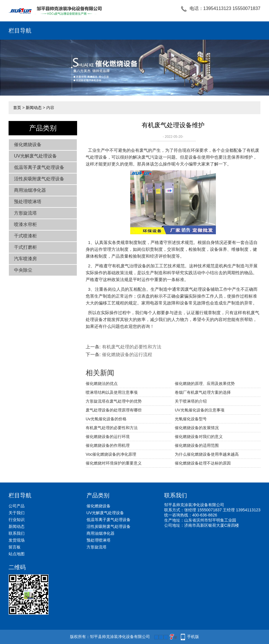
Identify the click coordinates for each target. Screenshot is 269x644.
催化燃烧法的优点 (102, 383)
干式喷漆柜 (25, 236)
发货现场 (17, 540)
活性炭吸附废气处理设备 (39, 179)
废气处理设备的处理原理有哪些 (114, 410)
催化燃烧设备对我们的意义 (199, 437)
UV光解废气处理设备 (35, 156)
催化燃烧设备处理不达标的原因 (203, 463)
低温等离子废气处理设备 (39, 167)
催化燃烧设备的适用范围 (197, 445)
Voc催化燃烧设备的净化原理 (111, 454)
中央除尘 (23, 270)
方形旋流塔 (25, 213)
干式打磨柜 (25, 247)
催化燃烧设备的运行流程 (127, 355)
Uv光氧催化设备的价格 (106, 419)
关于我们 (17, 513)
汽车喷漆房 (25, 259)
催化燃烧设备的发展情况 (197, 428)
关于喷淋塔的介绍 (191, 401)
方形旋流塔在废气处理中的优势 (114, 401)
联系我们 (17, 533)
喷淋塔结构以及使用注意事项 (112, 392)
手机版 (193, 637)
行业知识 (17, 520)
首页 (17, 108)
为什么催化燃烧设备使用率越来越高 (207, 454)
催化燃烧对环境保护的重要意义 (114, 463)
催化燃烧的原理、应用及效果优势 (205, 383)
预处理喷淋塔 (28, 202)
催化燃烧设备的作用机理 (108, 445)
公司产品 (17, 506)
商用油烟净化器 (30, 190)
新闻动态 (34, 108)
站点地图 (17, 554)
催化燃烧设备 (28, 145)
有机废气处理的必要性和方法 (132, 347)
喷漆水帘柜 (25, 224)
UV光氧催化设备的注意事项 (199, 410)
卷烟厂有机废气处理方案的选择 (203, 392)
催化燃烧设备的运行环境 (108, 437)
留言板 (15, 547)
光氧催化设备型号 (191, 419)
